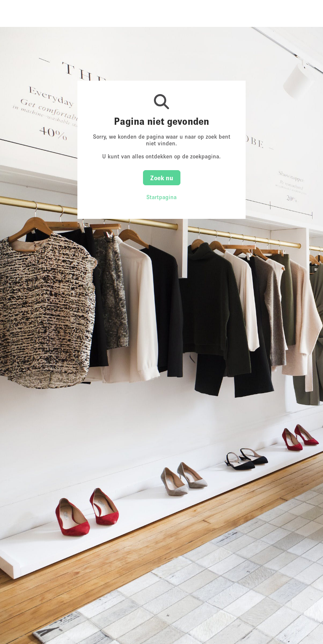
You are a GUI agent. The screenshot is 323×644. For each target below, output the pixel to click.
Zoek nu (162, 178)
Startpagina (161, 197)
